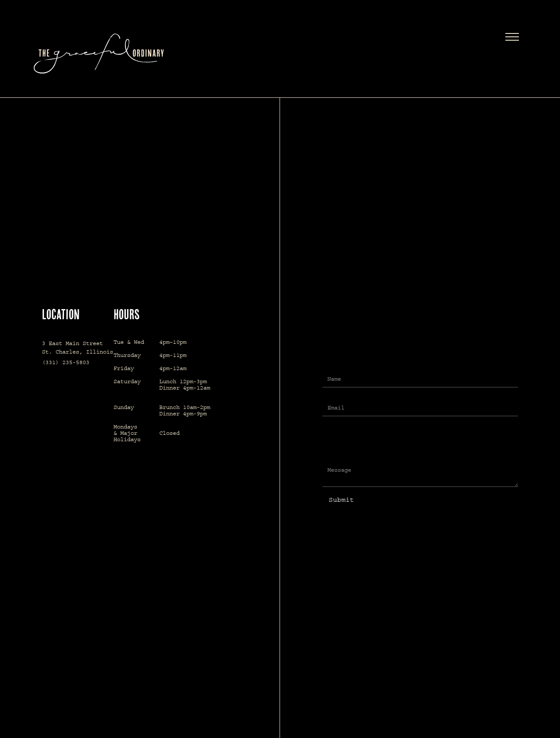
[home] (127, 54)
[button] (512, 38)
